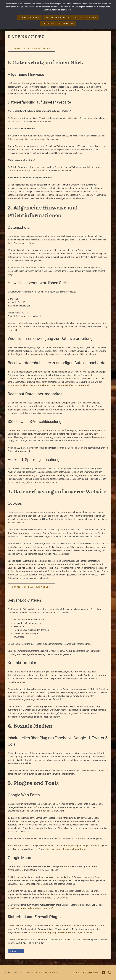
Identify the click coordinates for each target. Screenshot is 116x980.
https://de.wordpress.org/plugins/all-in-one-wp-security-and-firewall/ (60, 932)
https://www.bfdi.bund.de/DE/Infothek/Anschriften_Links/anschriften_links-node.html (48, 385)
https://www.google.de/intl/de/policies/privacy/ (30, 908)
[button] (16, 951)
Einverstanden (29, 18)
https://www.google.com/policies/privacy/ (66, 849)
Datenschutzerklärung (58, 23)
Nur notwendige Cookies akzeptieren (71, 18)
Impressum (37, 972)
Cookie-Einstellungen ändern (31, 48)
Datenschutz (52, 972)
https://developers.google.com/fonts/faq (84, 846)
